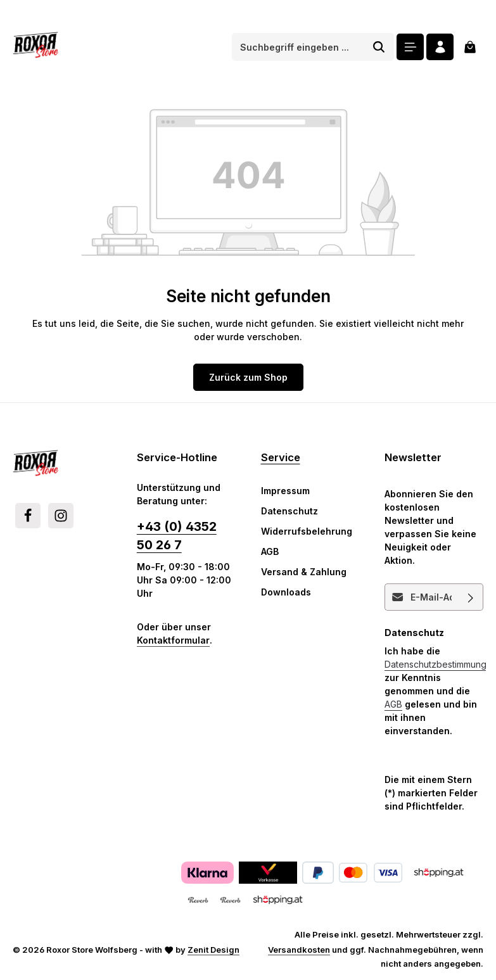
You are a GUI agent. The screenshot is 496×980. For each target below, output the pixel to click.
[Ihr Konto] (440, 47)
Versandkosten (299, 950)
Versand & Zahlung (304, 572)
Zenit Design (213, 950)
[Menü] (410, 47)
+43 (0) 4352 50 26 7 (177, 536)
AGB (270, 551)
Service (281, 457)
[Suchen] (379, 47)
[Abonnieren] (471, 597)
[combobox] (298, 47)
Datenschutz (289, 511)
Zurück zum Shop (248, 377)
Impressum (285, 491)
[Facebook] (28, 516)
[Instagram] (61, 516)
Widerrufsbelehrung (307, 531)
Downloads (286, 592)
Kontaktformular (173, 640)
